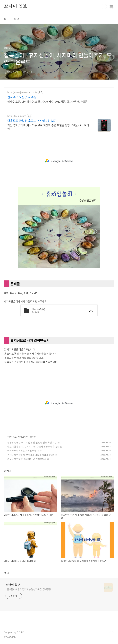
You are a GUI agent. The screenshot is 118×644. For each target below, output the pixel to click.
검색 (104, 7)
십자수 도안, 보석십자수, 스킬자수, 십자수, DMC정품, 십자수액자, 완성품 (47, 101)
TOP (111, 634)
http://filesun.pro (17, 116)
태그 (17, 19)
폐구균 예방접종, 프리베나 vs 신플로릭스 (27, 459)
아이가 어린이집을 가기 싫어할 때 (23, 451)
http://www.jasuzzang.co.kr (22, 92)
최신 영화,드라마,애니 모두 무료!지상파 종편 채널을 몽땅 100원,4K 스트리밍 (48, 127)
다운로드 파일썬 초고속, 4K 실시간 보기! (33, 121)
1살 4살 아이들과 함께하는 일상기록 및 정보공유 (28, 589)
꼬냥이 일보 (16, 7)
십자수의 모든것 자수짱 (22, 97)
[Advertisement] (59, 161)
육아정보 (12, 437)
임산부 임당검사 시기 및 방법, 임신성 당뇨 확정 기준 (32, 442)
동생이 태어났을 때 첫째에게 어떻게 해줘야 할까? (31, 455)
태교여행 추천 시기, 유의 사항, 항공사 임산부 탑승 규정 (33, 447)
